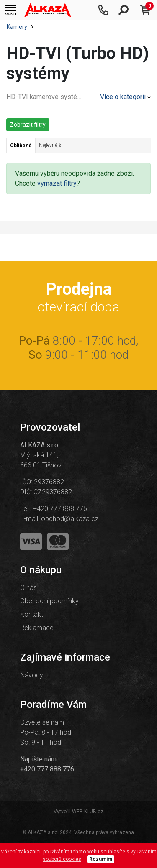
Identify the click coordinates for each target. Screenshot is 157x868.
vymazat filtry (57, 183)
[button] (10, 10)
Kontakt (32, 614)
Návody (32, 675)
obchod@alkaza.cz (70, 519)
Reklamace (37, 628)
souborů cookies (62, 859)
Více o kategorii (125, 97)
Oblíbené (21, 146)
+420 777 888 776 (60, 509)
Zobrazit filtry (28, 125)
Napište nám (38, 759)
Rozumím (101, 859)
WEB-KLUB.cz (88, 812)
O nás (28, 588)
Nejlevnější (51, 145)
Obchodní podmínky (49, 601)
